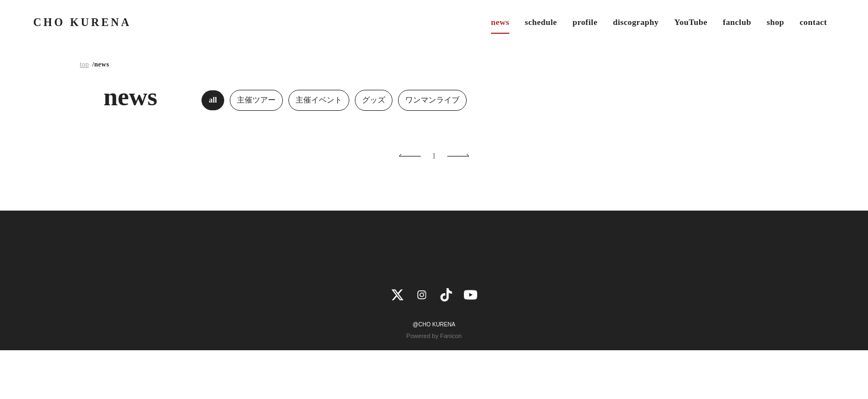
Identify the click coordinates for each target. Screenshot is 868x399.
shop (776, 22)
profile (585, 22)
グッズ (374, 100)
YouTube (691, 22)
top (84, 64)
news (500, 22)
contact (813, 22)
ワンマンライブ (432, 100)
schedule (541, 22)
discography (636, 22)
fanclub (737, 22)
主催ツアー (256, 100)
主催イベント (319, 100)
